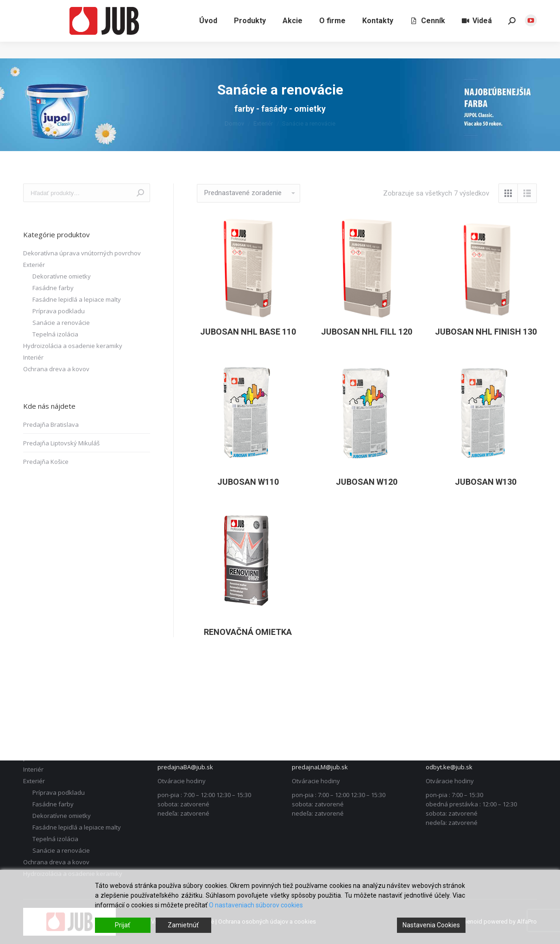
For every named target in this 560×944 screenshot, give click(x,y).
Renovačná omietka (248, 632)
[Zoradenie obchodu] (249, 193)
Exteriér (34, 265)
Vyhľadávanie (140, 193)
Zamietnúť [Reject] (183, 925)
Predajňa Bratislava (51, 424)
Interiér (33, 357)
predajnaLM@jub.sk (320, 767)
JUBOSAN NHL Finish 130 (486, 332)
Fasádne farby (53, 288)
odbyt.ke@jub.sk (449, 767)
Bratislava (446, 9)
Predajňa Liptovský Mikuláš (61, 443)
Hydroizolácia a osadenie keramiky (73, 346)
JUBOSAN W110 (248, 482)
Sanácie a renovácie (61, 323)
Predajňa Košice (46, 462)
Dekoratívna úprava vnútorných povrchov (82, 253)
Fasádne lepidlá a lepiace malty (77, 299)
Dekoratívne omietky (62, 276)
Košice (527, 9)
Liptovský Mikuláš (488, 9)
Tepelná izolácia (55, 334)
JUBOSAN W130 (486, 482)
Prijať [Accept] (123, 925)
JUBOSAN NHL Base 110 (248, 332)
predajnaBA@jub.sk (185, 767)
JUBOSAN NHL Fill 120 (367, 332)
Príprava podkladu (59, 311)
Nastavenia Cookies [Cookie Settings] (431, 925)
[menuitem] (208, 38)
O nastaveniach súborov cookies (256, 905)
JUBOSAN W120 (367, 482)
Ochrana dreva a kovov (56, 369)
